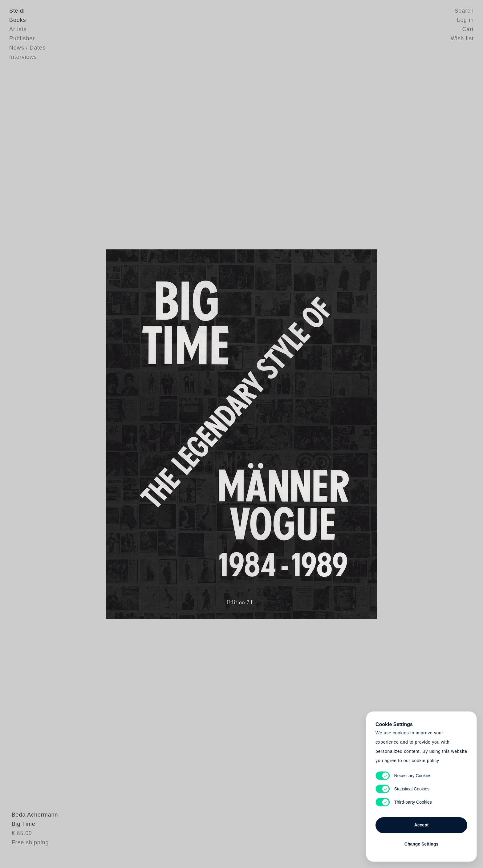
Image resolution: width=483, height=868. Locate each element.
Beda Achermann (32, 826)
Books (18, 20)
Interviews (23, 57)
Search (464, 11)
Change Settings (421, 844)
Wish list (462, 38)
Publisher (22, 38)
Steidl (17, 11)
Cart (468, 29)
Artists (18, 29)
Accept (422, 825)
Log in (465, 20)
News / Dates (27, 48)
